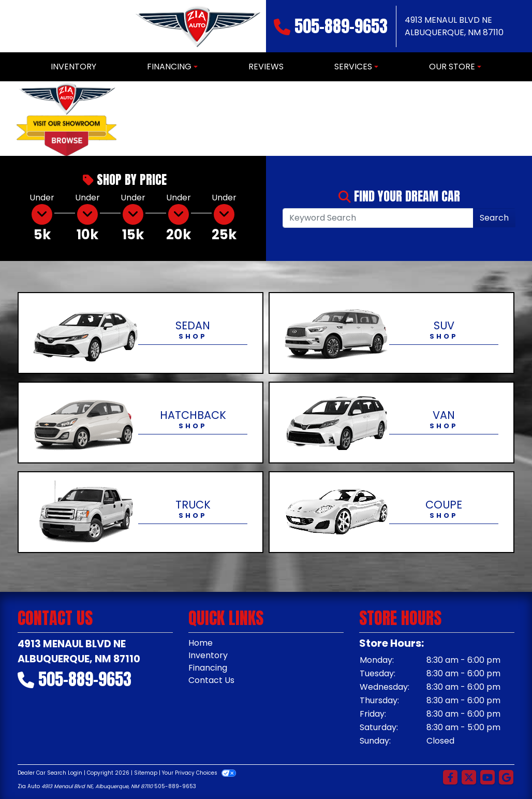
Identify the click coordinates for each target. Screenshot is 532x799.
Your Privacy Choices (199, 773)
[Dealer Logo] (197, 26)
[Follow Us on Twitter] (469, 778)
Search (494, 218)
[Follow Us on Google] (506, 778)
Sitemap (146, 773)
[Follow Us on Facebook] (450, 778)
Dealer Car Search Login (50, 773)
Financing (208, 668)
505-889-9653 (341, 26)
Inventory (208, 655)
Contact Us (211, 680)
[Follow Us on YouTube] (487, 778)
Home (201, 643)
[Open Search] (378, 218)
